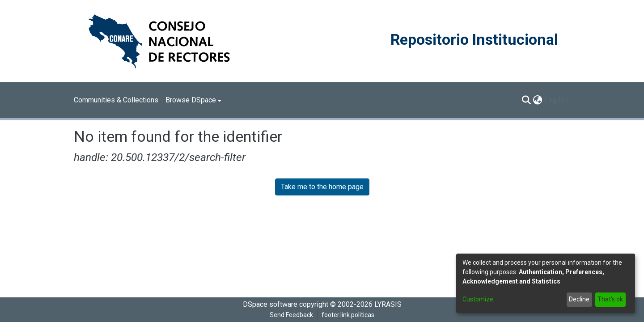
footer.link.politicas (348, 315)
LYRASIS (388, 304)
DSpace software (270, 304)
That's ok (610, 299)
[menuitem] (193, 100)
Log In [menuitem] (554, 100)
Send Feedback (291, 315)
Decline (579, 299)
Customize (478, 299)
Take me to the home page (322, 187)
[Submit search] (527, 100)
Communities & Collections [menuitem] (116, 100)
